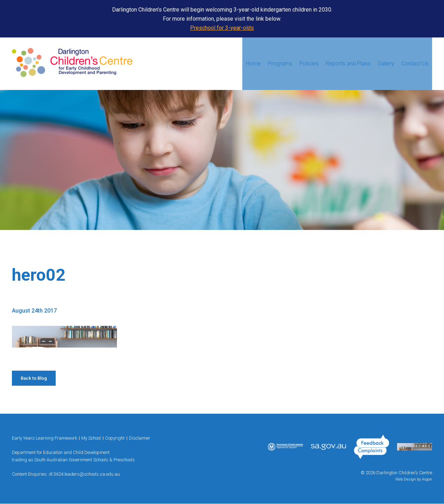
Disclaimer (140, 438)
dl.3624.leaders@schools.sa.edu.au (84, 474)
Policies (309, 64)
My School (91, 438)
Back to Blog (34, 378)
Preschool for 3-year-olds (222, 28)
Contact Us (415, 64)
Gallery (386, 64)
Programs (280, 64)
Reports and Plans (348, 64)
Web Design (406, 479)
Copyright (115, 438)
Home (253, 64)
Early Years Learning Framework (44, 438)
